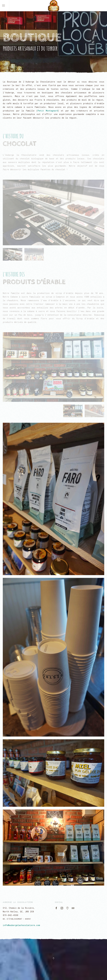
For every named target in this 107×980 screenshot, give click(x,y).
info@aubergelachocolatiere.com (21, 925)
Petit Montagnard (48, 111)
